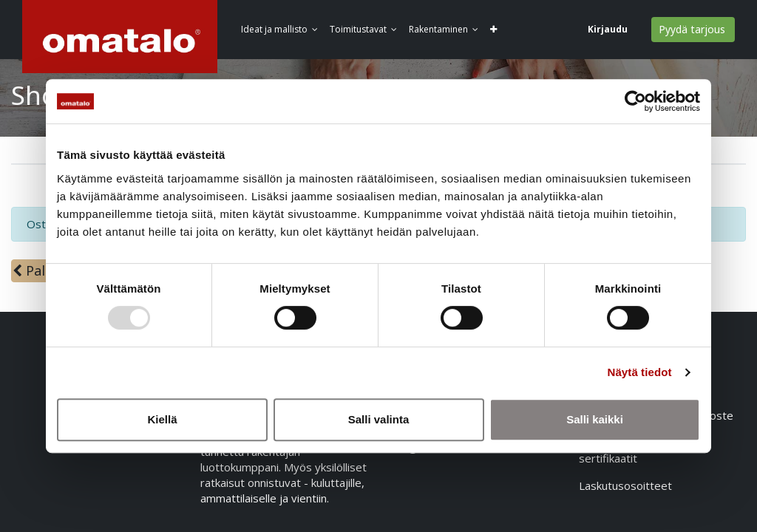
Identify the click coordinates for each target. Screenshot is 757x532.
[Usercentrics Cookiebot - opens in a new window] (635, 101)
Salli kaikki (595, 419)
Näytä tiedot (640, 372)
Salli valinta (379, 419)
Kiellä (162, 419)
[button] (498, 30)
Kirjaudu (607, 29)
